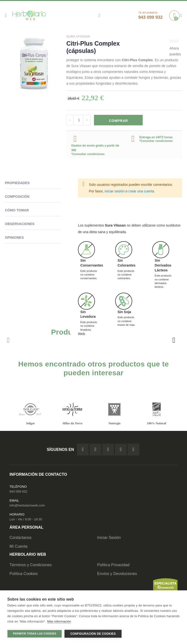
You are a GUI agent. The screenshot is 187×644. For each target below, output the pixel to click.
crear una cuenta (141, 192)
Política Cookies (24, 574)
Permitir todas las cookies (35, 634)
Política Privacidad (113, 566)
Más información (59, 622)
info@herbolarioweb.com (27, 506)
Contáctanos (21, 539)
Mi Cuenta (19, 547)
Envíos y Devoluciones (117, 574)
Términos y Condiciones (31, 566)
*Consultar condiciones (88, 155)
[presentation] (174, 341)
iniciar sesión (115, 192)
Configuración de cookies (93, 634)
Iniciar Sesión (109, 539)
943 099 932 (18, 492)
